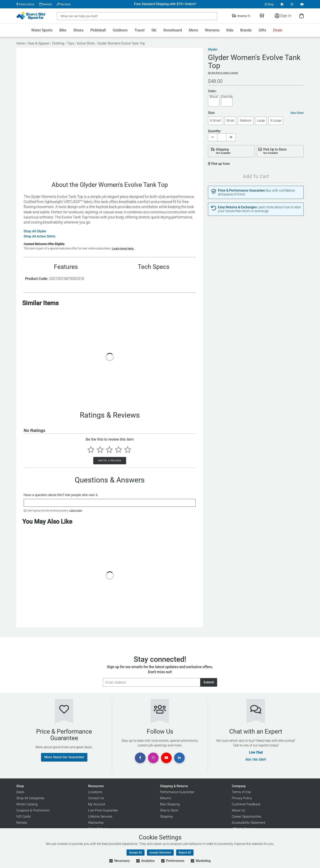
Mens (193, 30)
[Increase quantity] (231, 137)
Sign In (283, 16)
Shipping (166, 816)
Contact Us (96, 798)
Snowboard (173, 30)
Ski (154, 30)
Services (64, 4)
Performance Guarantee (177, 792)
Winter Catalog (27, 804)
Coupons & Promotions (33, 810)
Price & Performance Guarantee (241, 191)
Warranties (96, 823)
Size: (212, 113)
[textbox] (110, 503)
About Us (238, 810)
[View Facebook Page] (282, 4)
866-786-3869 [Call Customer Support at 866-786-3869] (256, 760)
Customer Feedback (246, 804)
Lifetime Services (100, 816)
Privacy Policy (242, 798)
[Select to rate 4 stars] (118, 450)
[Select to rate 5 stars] (128, 450)
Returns (166, 798)
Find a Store (25, 4)
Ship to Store (169, 810)
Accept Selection (160, 852)
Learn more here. (123, 248)
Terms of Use (241, 792)
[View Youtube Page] (302, 4)
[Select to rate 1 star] (91, 450)
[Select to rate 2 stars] (100, 450)
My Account (97, 804)
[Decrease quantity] (213, 137)
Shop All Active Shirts (39, 236)
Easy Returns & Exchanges (237, 207)
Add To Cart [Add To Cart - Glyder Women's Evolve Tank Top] (256, 176)
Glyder (213, 50)
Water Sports (42, 30)
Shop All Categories (30, 798)
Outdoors (120, 30)
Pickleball (98, 30)
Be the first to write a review (223, 73)
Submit (209, 682)
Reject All (185, 852)
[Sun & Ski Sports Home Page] (31, 16)
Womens (212, 30)
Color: (212, 91)
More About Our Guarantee (64, 757)
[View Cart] (302, 16)
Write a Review (110, 461)
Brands (246, 30)
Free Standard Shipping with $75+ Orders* (165, 4)
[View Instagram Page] (292, 4)
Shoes (78, 30)
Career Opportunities (247, 816)
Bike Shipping (170, 804)
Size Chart (297, 113)
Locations (95, 792)
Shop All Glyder (35, 231)
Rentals (46, 4)
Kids (230, 30)
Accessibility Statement (249, 823)
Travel (139, 30)
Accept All (136, 852)
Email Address (103, 678)
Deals (278, 30)
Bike (63, 30)
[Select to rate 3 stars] (109, 450)
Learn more (76, 510)
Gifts (262, 30)
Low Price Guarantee (103, 810)
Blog (269, 4)
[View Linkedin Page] (179, 758)
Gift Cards (23, 816)
